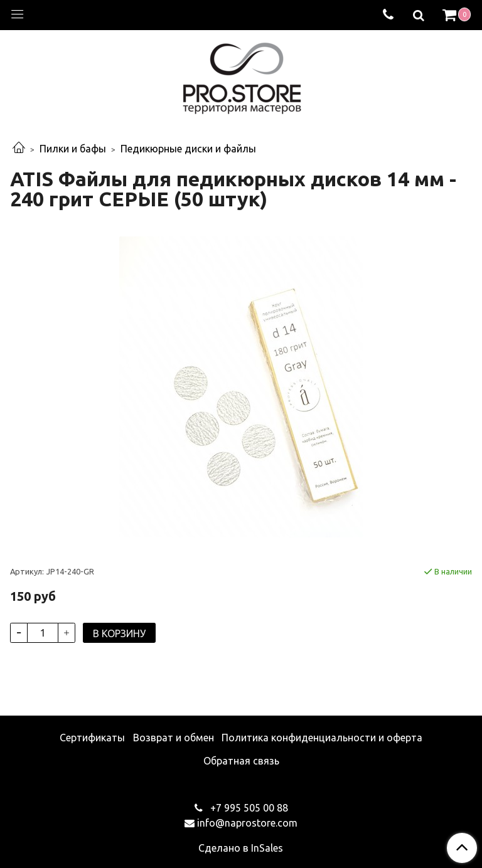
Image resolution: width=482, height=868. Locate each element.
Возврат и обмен (174, 738)
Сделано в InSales (241, 848)
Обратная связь (241, 761)
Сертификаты (92, 738)
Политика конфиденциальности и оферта (322, 738)
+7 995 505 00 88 (248, 808)
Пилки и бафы (73, 149)
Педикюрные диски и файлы (188, 149)
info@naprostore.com (247, 823)
